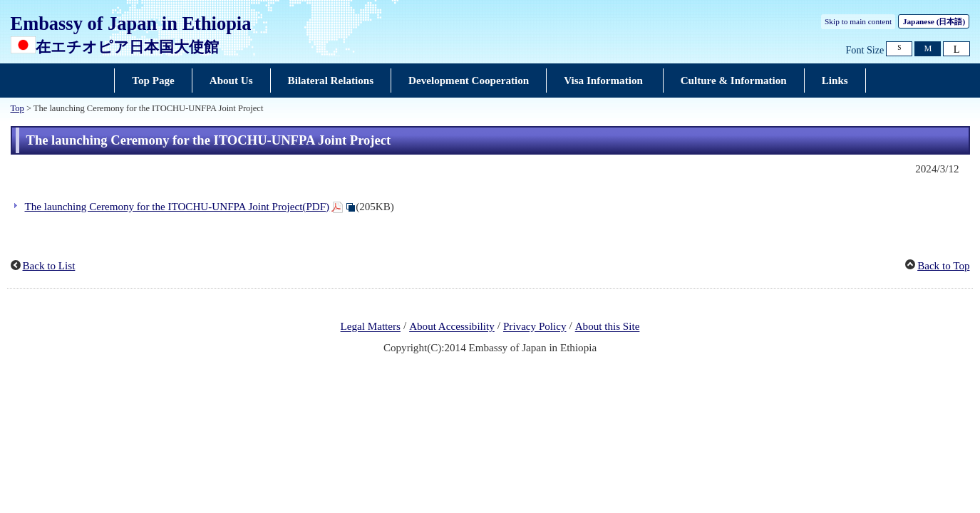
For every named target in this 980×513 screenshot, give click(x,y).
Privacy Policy (535, 327)
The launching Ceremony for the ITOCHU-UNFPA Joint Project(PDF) (177, 207)
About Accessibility (452, 327)
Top (17, 108)
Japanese (934, 21)
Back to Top (943, 266)
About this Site (608, 327)
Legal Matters (371, 327)
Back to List (49, 266)
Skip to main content (858, 21)
